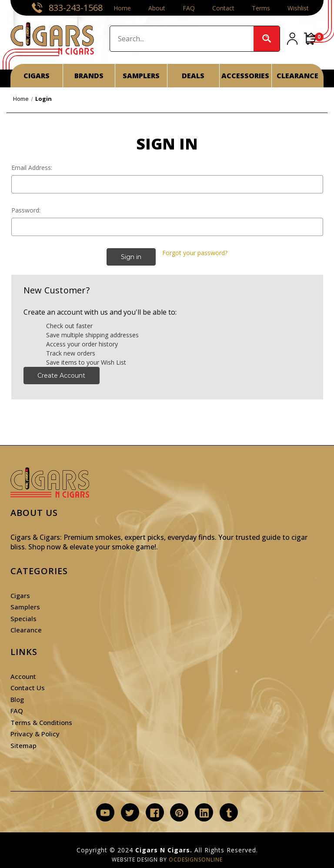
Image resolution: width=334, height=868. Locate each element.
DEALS (193, 76)
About (157, 8)
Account (23, 676)
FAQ (189, 8)
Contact (223, 8)
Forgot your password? (195, 253)
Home (122, 8)
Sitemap (23, 745)
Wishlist (298, 8)
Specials (23, 619)
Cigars (20, 595)
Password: (26, 210)
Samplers (25, 607)
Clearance (26, 630)
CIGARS (37, 76)
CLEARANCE (297, 76)
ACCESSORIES (245, 76)
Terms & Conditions (41, 722)
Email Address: (32, 168)
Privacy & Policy (35, 734)
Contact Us (28, 688)
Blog (17, 699)
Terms (261, 8)
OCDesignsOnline (196, 860)
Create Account (61, 376)
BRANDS (89, 76)
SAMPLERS (141, 76)
